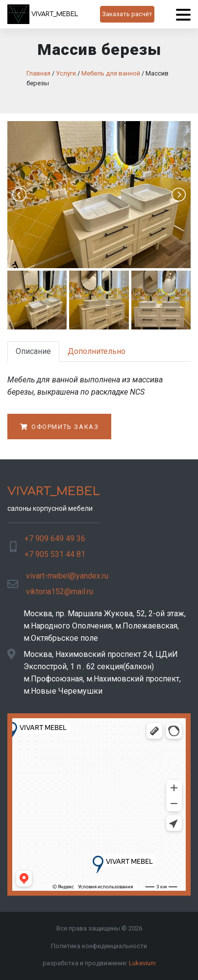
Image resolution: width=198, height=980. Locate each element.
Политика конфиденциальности (99, 946)
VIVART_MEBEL (43, 14)
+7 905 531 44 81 (55, 554)
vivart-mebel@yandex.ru (67, 576)
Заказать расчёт (127, 14)
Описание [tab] (33, 351)
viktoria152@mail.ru (60, 591)
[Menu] (183, 14)
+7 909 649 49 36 (55, 539)
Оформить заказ (59, 427)
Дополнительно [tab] (97, 351)
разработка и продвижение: (99, 963)
